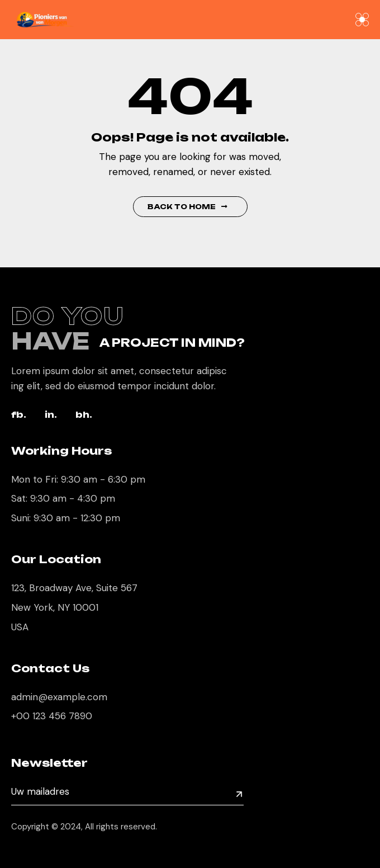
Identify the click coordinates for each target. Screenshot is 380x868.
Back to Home (187, 207)
